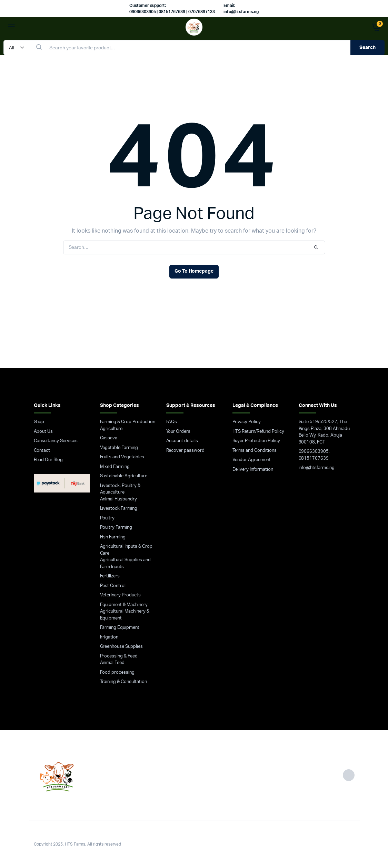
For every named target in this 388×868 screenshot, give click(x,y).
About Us (43, 432)
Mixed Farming (115, 467)
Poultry (107, 518)
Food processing (117, 672)
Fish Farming (113, 537)
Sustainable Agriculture (124, 476)
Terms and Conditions (255, 451)
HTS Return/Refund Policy (258, 432)
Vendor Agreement (252, 460)
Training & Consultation (123, 682)
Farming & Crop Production (128, 422)
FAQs (172, 422)
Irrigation (109, 637)
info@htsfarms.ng (317, 468)
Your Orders (178, 432)
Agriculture (111, 429)
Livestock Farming (119, 509)
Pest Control (113, 586)
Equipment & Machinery (124, 605)
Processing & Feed (119, 656)
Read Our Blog (48, 460)
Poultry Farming (116, 528)
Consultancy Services (56, 441)
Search (367, 48)
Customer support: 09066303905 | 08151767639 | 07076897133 (172, 9)
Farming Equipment (120, 628)
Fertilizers (110, 576)
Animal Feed (112, 663)
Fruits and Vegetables (122, 457)
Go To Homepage (194, 271)
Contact (42, 451)
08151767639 (314, 459)
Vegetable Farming (119, 448)
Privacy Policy (247, 422)
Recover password (186, 451)
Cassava (109, 438)
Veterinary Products (120, 595)
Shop (39, 422)
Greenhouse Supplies (121, 647)
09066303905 (314, 452)
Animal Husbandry (119, 499)
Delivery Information (253, 470)
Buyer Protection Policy (256, 441)
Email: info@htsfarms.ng (241, 9)
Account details (182, 441)
